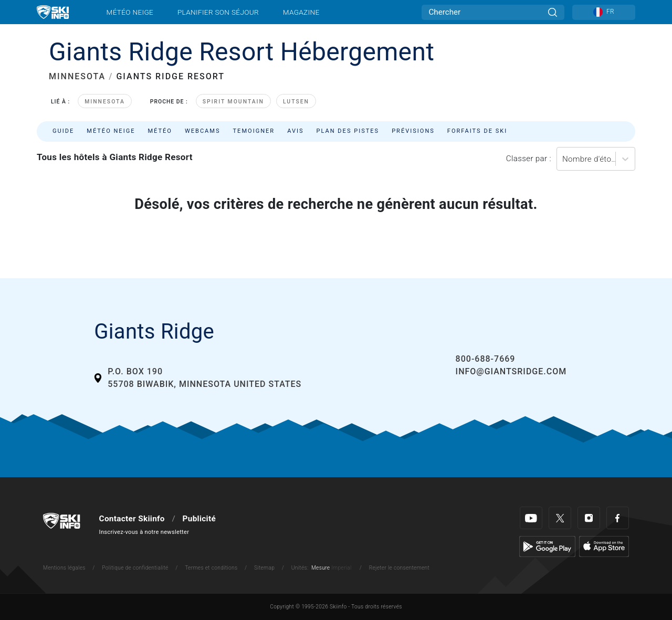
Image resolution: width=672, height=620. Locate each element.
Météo (160, 131)
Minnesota (105, 102)
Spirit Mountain (233, 102)
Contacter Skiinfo (132, 519)
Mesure (321, 568)
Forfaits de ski (477, 131)
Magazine (301, 12)
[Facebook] (618, 518)
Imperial (342, 568)
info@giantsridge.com (511, 371)
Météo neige (130, 12)
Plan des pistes (348, 131)
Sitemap (264, 568)
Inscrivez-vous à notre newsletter (144, 532)
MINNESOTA (77, 76)
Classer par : (529, 159)
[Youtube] (531, 518)
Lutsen (296, 102)
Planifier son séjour (218, 12)
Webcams (203, 131)
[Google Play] (547, 546)
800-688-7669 (486, 359)
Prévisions (413, 131)
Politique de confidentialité (135, 568)
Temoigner (254, 131)
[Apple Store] (604, 546)
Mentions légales (64, 568)
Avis (295, 131)
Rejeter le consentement (400, 568)
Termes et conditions (211, 568)
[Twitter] (560, 518)
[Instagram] (589, 518)
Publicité (199, 519)
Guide (63, 131)
